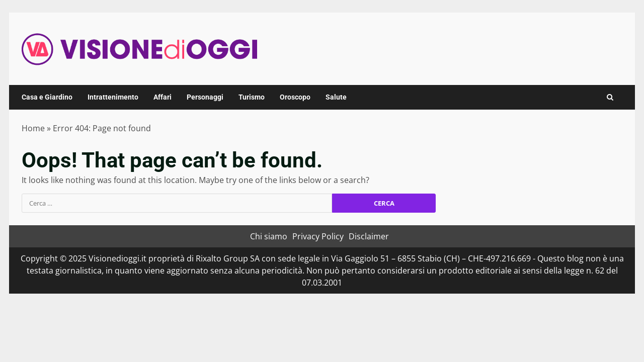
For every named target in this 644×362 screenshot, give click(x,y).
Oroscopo (295, 97)
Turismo (252, 97)
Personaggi (205, 97)
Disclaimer (369, 236)
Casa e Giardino (47, 97)
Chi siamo (269, 236)
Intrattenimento (113, 97)
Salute (336, 97)
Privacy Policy (318, 236)
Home (33, 128)
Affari (163, 97)
